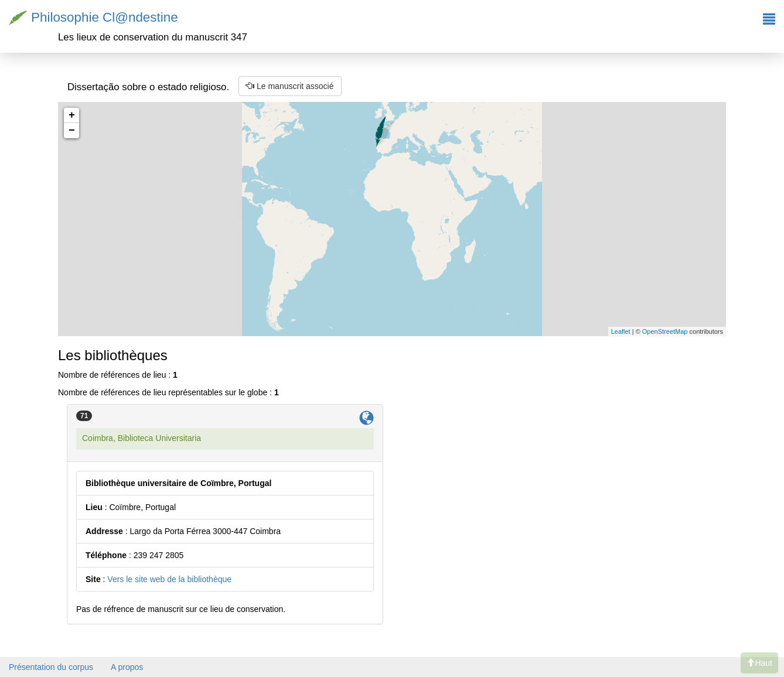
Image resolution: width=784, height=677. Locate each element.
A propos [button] (127, 667)
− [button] (72, 131)
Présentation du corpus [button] (51, 667)
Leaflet (621, 331)
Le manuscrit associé (290, 86)
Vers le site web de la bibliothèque (169, 579)
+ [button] (72, 115)
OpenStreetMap (665, 331)
